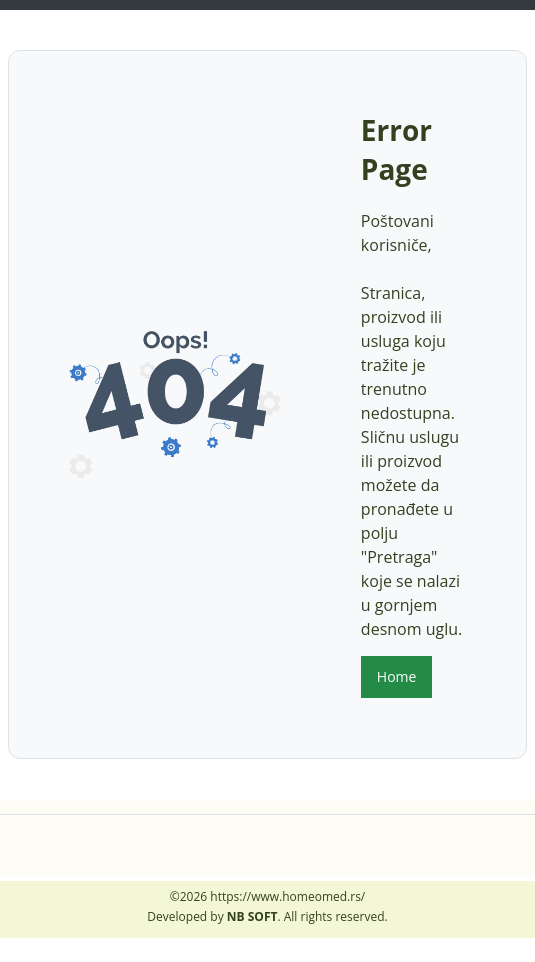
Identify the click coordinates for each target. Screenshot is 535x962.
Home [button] (397, 676)
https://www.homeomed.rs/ (287, 896)
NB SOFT (252, 916)
